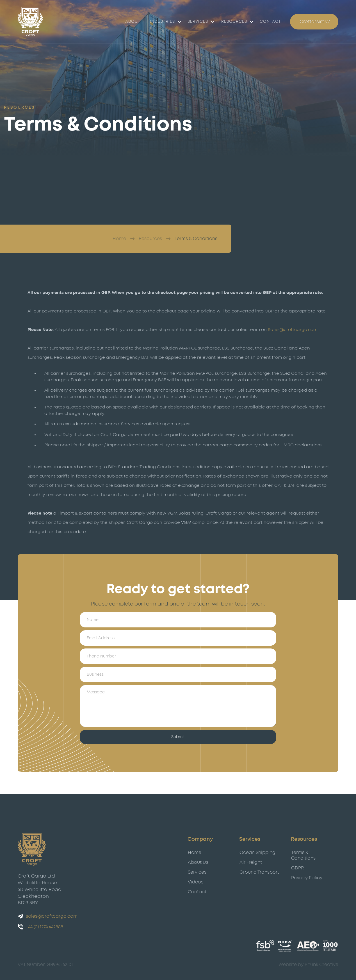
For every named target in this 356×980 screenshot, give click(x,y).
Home (119, 239)
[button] (164, 22)
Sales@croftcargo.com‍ (293, 330)
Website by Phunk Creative (308, 965)
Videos (196, 882)
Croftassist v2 (315, 22)
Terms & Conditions (196, 239)
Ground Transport (259, 872)
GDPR (297, 868)
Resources (150, 239)
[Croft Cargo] (30, 22)
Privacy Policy (307, 878)
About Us (198, 862)
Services (198, 22)
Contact (197, 892)
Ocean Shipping (257, 853)
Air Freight (251, 862)
